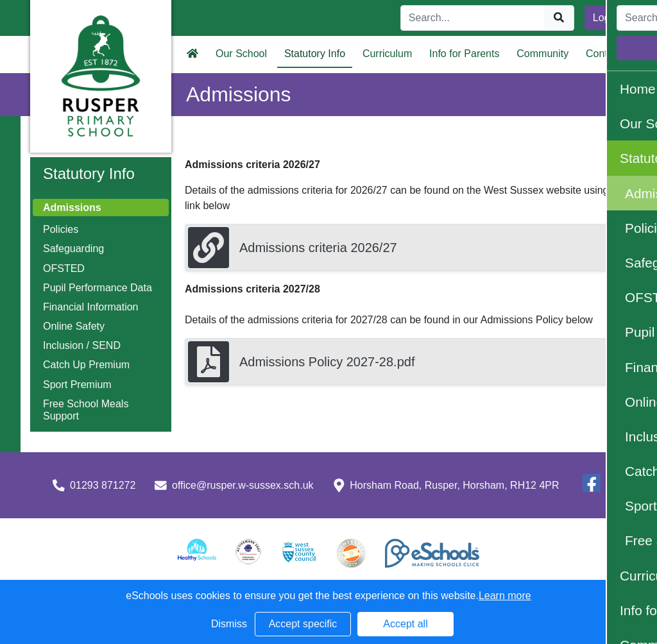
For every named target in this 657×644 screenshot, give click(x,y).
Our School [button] (241, 54)
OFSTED (64, 268)
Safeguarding (73, 249)
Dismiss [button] (229, 624)
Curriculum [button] (387, 54)
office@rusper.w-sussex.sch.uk (243, 485)
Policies (61, 229)
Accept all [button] (405, 624)
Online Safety (74, 326)
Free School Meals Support (86, 410)
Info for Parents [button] (464, 54)
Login (605, 18)
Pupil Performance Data (98, 288)
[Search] (473, 18)
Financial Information (91, 307)
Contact (603, 54)
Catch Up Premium (86, 365)
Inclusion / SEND (82, 345)
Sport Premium (77, 385)
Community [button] (542, 54)
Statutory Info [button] (315, 54)
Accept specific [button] (303, 624)
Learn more (505, 596)
